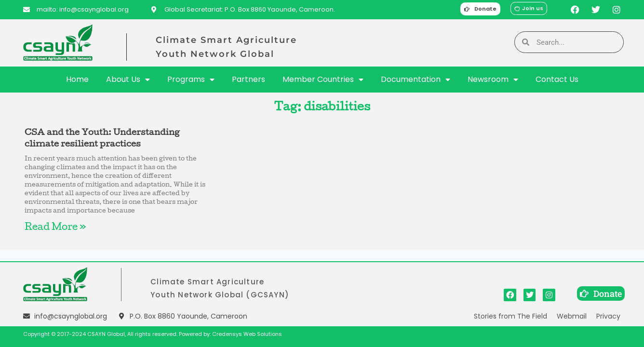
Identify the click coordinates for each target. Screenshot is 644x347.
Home (77, 79)
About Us (128, 80)
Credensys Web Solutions (247, 334)
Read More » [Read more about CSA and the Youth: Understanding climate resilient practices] (55, 228)
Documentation (416, 80)
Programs (191, 80)
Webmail (572, 316)
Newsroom (493, 80)
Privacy (608, 316)
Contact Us (557, 79)
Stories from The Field (510, 316)
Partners (248, 79)
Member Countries (323, 80)
